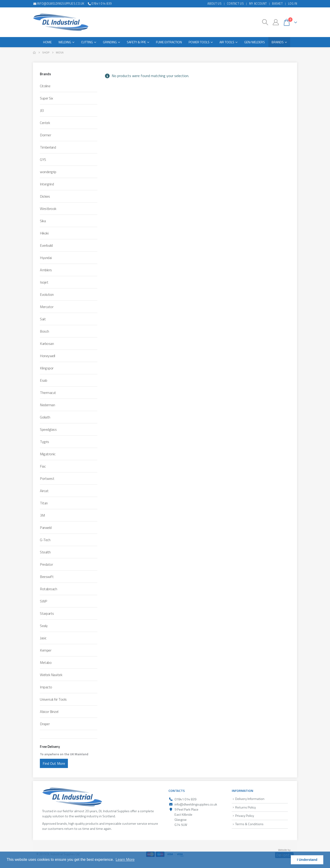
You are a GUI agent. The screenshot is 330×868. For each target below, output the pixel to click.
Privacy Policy (245, 816)
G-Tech (45, 540)
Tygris (44, 442)
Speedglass (48, 429)
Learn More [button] (125, 860)
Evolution (47, 294)
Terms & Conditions (249, 824)
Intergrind (47, 184)
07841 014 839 (100, 4)
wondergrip (48, 172)
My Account (258, 4)
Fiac (43, 466)
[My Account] (276, 22)
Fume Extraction (169, 42)
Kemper (46, 650)
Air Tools (227, 42)
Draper (45, 724)
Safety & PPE (136, 42)
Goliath (45, 417)
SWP (44, 601)
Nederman (47, 405)
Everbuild (46, 245)
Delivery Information (250, 799)
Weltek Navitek (51, 675)
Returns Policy (246, 807)
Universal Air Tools (53, 699)
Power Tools (199, 42)
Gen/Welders (255, 42)
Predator (46, 564)
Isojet (44, 282)
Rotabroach (48, 589)
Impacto (46, 687)
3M (42, 515)
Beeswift (47, 577)
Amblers (46, 270)
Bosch (44, 331)
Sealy (44, 626)
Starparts (47, 613)
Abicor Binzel (49, 712)
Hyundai (46, 258)
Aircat (44, 491)
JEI (42, 110)
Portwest (47, 478)
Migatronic (48, 454)
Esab (43, 380)
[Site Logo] (61, 22)
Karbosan (47, 343)
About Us (214, 4)
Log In (293, 4)
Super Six (46, 98)
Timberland (48, 147)
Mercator (47, 307)
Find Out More (54, 763)
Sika (43, 221)
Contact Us (235, 4)
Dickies (45, 196)
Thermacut (48, 393)
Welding (65, 42)
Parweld (46, 528)
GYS (43, 159)
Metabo (46, 662)
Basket (277, 4)
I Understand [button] (307, 860)
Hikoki (44, 233)
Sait (43, 319)
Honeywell (48, 356)
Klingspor (47, 368)
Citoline (45, 86)
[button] (265, 22)
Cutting (87, 42)
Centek (45, 123)
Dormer (45, 135)
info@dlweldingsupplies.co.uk (59, 4)
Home (47, 42)
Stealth (45, 552)
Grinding (110, 42)
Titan (44, 503)
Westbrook (48, 209)
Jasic (43, 638)
